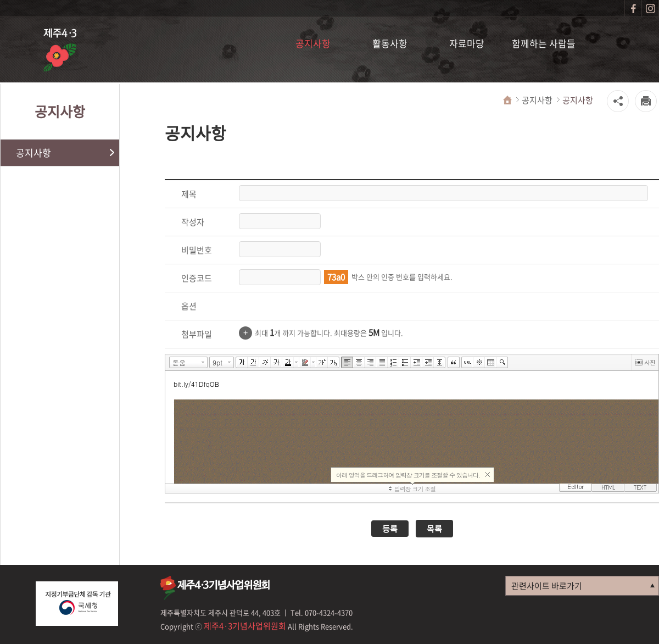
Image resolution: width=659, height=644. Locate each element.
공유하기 (618, 101)
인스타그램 (650, 8)
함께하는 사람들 (544, 43)
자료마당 (467, 43)
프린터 (646, 101)
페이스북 (633, 8)
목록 (434, 529)
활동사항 (390, 43)
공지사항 (313, 43)
